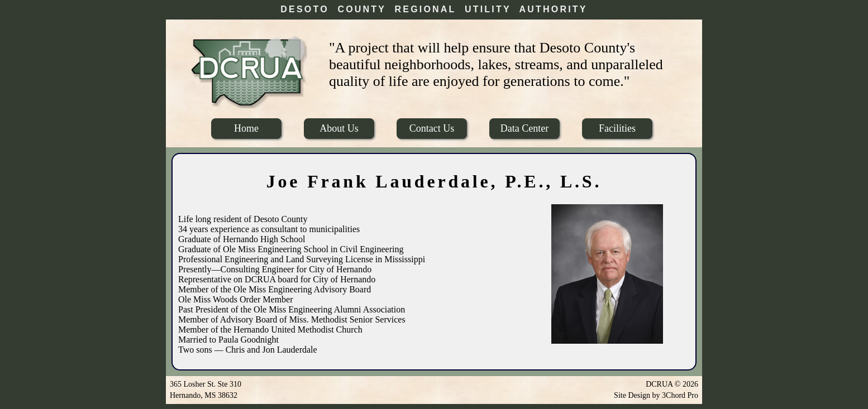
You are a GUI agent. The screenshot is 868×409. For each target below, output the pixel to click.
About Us (339, 128)
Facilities (617, 128)
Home (246, 128)
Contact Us (432, 128)
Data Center (524, 128)
